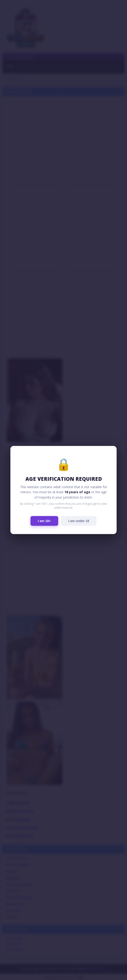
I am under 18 (79, 521)
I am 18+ (44, 521)
